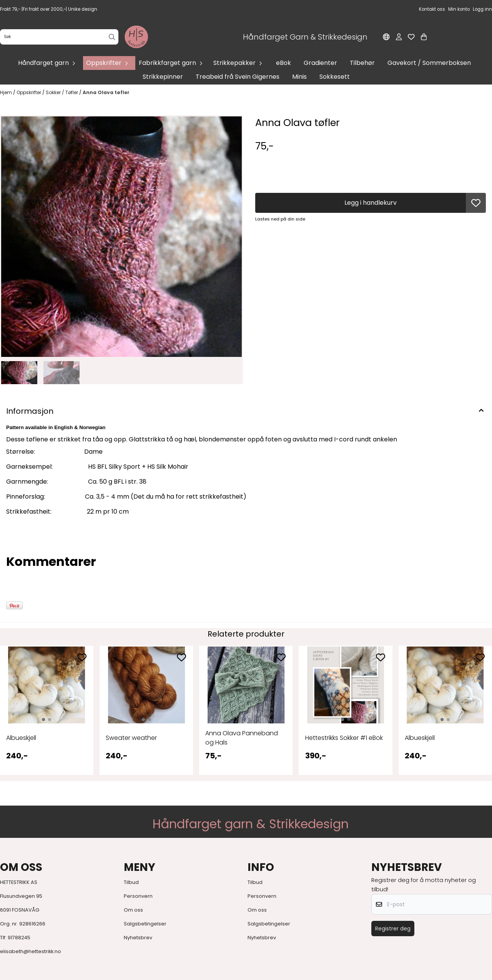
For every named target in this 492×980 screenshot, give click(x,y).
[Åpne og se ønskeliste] (411, 37)
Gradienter (320, 63)
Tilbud (131, 882)
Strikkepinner (163, 77)
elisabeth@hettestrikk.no (31, 951)
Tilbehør (362, 63)
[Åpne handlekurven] (424, 37)
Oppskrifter (29, 92)
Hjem (7, 92)
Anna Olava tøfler (106, 92)
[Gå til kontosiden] (399, 37)
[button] (476, 203)
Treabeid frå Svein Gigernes (238, 77)
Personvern (138, 896)
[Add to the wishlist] (82, 657)
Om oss (133, 910)
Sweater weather (131, 738)
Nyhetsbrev (138, 938)
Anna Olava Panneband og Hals (242, 738)
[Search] (112, 37)
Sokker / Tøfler (62, 92)
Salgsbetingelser (145, 924)
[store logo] (136, 37)
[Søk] (59, 37)
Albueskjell (21, 738)
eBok (283, 63)
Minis (299, 77)
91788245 (19, 938)
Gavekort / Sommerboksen (429, 63)
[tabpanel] (47, 710)
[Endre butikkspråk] (386, 37)
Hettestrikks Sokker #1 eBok (344, 738)
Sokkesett (335, 77)
